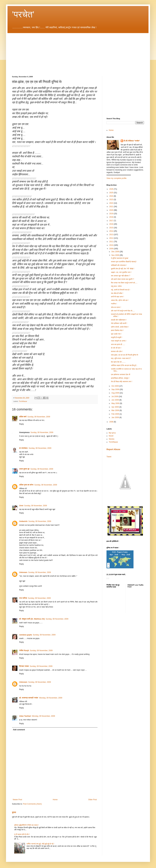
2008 (112, 422)
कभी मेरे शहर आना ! (117, 297)
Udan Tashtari (25, 716)
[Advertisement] (31, 52)
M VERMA (23, 448)
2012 (112, 238)
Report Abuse (113, 449)
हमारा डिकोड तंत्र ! (117, 330)
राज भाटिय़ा (23, 598)
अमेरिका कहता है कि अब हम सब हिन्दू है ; (124, 365)
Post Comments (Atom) (32, 804)
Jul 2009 (115, 397)
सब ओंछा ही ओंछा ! (117, 293)
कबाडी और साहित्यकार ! (119, 320)
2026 (112, 189)
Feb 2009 (115, 414)
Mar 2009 (115, 410)
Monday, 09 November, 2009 (51, 698)
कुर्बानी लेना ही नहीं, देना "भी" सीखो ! (123, 269)
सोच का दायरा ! (116, 307)
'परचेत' (23, 14)
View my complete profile (116, 178)
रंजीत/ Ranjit (24, 651)
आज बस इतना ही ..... (118, 344)
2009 (112, 249)
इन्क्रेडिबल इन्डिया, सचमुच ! (120, 378)
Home (55, 800)
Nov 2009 (116, 255)
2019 (112, 214)
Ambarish (23, 521)
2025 (112, 193)
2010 (112, 245)
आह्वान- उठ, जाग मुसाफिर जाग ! (121, 272)
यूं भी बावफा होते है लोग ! (22, 834)
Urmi (21, 506)
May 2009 (116, 403)
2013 (112, 235)
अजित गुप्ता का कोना (26, 485)
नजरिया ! (114, 304)
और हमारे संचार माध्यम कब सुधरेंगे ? (123, 279)
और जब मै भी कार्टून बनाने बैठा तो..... (123, 311)
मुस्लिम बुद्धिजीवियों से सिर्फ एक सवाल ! (27, 825)
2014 (112, 231)
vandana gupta (26, 635)
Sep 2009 (116, 389)
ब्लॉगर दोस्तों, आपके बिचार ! (120, 327)
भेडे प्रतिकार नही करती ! (119, 323)
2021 (112, 207)
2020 (112, 210)
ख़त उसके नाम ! (116, 334)
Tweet (109, 457)
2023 (112, 200)
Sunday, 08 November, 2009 (39, 417)
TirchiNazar (23, 401)
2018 (112, 217)
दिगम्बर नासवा (24, 666)
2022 (112, 203)
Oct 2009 (115, 386)
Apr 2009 (115, 407)
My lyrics (112, 433)
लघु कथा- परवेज (116, 286)
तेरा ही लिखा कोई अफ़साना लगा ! (122, 382)
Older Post (92, 800)
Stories (112, 439)
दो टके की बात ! (116, 348)
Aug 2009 (116, 393)
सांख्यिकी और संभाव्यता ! (119, 265)
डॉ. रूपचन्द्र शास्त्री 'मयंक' (29, 698)
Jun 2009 (115, 400)
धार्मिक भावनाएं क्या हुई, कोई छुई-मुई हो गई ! (40, 844)
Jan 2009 (115, 417)
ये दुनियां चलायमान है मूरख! (120, 258)
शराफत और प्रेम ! (117, 351)
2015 (112, 228)
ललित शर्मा (23, 417)
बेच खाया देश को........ (118, 362)
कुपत (14, 812)
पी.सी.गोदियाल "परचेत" (132, 141)
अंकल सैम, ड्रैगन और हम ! (120, 300)
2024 (112, 196)
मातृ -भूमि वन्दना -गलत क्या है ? (121, 358)
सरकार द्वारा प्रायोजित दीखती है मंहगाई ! (124, 262)
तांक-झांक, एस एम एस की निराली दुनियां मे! (125, 355)
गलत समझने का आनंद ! (119, 341)
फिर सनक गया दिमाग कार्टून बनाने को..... (124, 283)
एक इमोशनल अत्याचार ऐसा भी (121, 375)
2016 (112, 224)
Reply (22, 424)
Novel (111, 436)
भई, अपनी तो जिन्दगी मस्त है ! (121, 290)
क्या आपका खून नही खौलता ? (121, 276)
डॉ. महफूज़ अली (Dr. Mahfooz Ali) (32, 619)
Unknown (23, 572)
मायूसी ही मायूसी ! (117, 337)
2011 (112, 242)
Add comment (19, 730)
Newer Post (17, 800)
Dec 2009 (116, 252)
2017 (112, 221)
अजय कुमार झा (24, 469)
